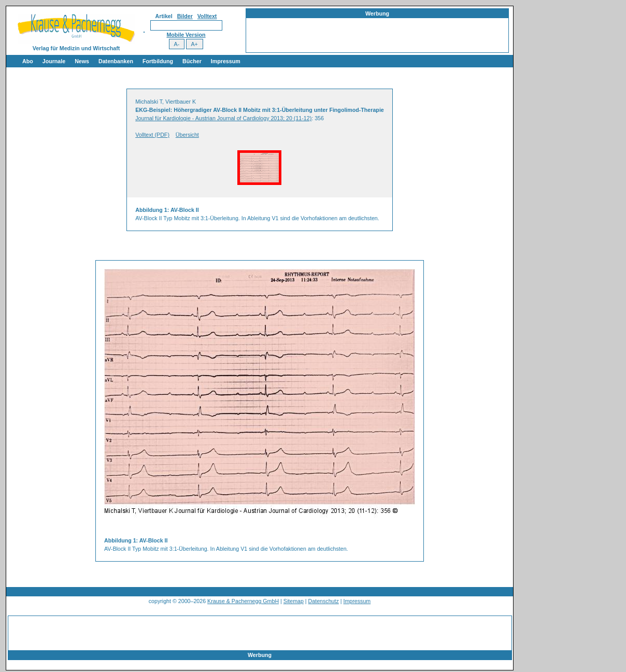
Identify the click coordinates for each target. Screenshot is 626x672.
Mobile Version (186, 35)
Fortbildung (158, 61)
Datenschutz (324, 601)
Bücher (192, 61)
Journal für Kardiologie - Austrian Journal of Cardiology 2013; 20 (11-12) (223, 118)
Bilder (185, 16)
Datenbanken (116, 61)
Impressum (226, 61)
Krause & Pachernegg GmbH (243, 601)
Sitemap (294, 601)
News (82, 61)
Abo (28, 61)
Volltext (207, 16)
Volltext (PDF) (152, 135)
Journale (54, 61)
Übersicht (187, 135)
